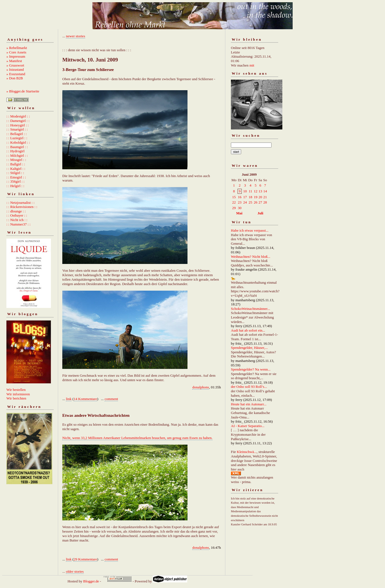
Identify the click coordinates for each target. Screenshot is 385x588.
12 (256, 191)
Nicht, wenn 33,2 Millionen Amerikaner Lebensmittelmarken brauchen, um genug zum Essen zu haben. (137, 438)
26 (256, 202)
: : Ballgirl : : (16, 164)
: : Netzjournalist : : (20, 203)
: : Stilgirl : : (15, 173)
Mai (239, 213)
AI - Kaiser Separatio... (248, 426)
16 (240, 197)
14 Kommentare (85, 399)
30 (240, 208)
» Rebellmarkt (17, 48)
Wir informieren (18, 394)
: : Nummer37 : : (18, 224)
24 (245, 202)
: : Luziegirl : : (17, 138)
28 (265, 202)
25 (251, 202)
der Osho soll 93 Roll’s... (249, 387)
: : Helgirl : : (15, 186)
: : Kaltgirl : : (16, 169)
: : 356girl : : (15, 181)
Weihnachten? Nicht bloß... (251, 257)
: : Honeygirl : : (18, 125)
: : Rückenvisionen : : (22, 207)
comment (111, 399)
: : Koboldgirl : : (18, 142)
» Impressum (16, 56)
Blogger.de (91, 581)
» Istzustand (15, 69)
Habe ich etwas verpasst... (250, 230)
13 (260, 191)
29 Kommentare (85, 559)
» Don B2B (15, 78)
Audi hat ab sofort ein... (248, 330)
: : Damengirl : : (18, 121)
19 (256, 197)
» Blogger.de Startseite (23, 91)
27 (260, 202)
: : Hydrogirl (15, 151)
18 (251, 197)
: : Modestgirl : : (18, 116)
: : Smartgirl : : (17, 129)
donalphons (201, 387)
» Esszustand (16, 74)
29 (234, 208)
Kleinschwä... (247, 452)
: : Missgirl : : (16, 160)
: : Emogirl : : (16, 177)
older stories (75, 571)
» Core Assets (16, 52)
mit (252, 65)
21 (265, 197)
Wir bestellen (16, 390)
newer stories (76, 36)
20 (260, 197)
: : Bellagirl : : (17, 134)
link (69, 399)
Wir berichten (16, 398)
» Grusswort (15, 65)
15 (234, 197)
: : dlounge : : (16, 211)
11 (251, 191)
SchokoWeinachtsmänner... (251, 309)
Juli (261, 213)
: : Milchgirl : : (17, 155)
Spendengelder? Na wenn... (251, 369)
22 (234, 202)
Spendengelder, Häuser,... (249, 348)
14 (265, 191)
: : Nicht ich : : (17, 220)
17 (245, 197)
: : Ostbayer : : (17, 215)
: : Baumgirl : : (17, 147)
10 (245, 191)
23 (240, 202)
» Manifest (14, 61)
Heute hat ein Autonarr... (249, 404)
